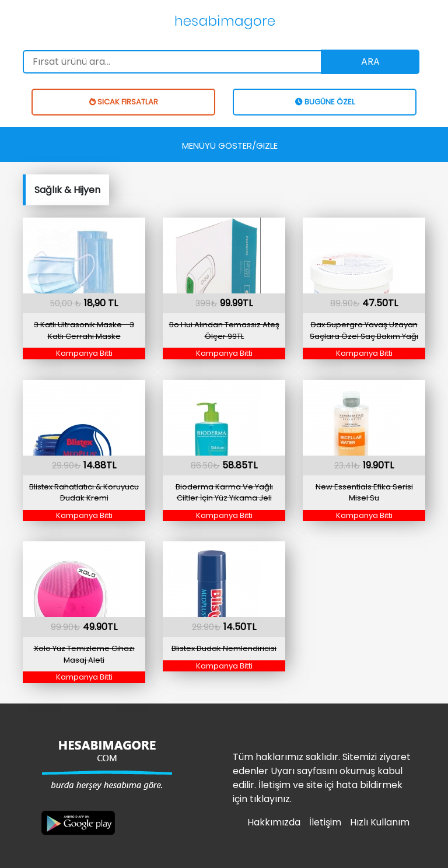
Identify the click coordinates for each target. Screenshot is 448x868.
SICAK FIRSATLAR (124, 102)
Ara (370, 62)
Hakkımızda (274, 822)
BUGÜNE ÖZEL (325, 102)
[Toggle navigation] (230, 145)
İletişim (325, 822)
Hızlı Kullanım (380, 822)
